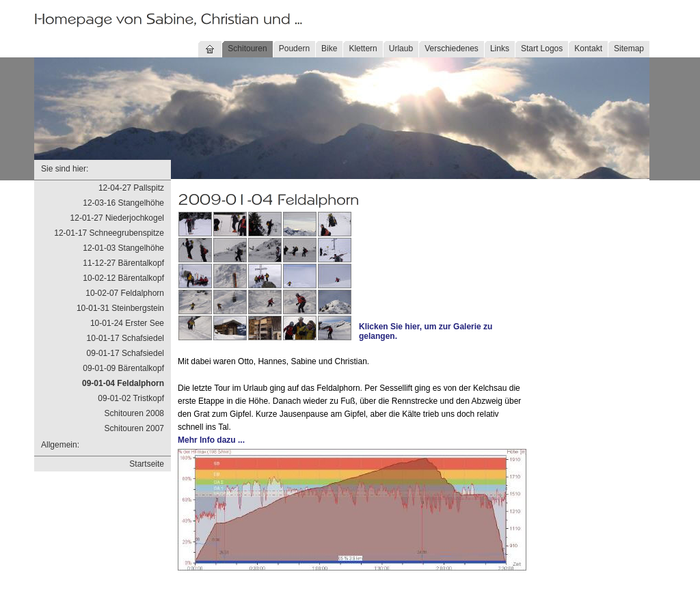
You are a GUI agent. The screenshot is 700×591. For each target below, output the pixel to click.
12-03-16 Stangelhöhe (123, 203)
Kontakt (588, 49)
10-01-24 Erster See (127, 323)
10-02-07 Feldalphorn (125, 293)
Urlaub (401, 49)
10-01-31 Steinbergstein (120, 308)
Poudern (294, 49)
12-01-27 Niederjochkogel (117, 218)
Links (500, 49)
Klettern (363, 49)
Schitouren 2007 (134, 428)
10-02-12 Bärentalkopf (123, 278)
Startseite (147, 464)
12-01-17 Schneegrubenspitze (109, 233)
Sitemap (629, 49)
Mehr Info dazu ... (211, 440)
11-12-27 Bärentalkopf (123, 263)
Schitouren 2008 (134, 413)
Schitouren (247, 49)
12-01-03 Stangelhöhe (123, 248)
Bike (329, 49)
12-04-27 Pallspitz (131, 188)
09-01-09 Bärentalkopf (123, 368)
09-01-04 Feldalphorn (123, 383)
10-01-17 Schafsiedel (125, 338)
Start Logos (542, 49)
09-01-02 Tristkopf (131, 398)
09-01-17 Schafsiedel (125, 353)
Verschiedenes (452, 49)
